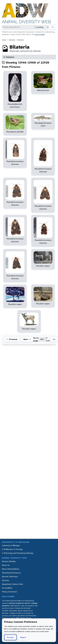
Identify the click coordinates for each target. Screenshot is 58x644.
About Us (6, 565)
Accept (10, 637)
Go (54, 339)
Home (4, 40)
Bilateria (21, 40)
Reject (23, 637)
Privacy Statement (9, 592)
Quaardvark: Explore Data (12, 584)
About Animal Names (11, 569)
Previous (12, 339)
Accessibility (7, 588)
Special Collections (10, 577)
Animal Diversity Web (26, 22)
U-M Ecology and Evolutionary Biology (18, 553)
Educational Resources (11, 573)
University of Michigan (11, 545)
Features (10, 57)
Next (27, 339)
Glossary (5, 580)
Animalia (12, 40)
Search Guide (40, 34)
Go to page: (36, 339)
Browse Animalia (9, 561)
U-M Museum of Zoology (12, 549)
